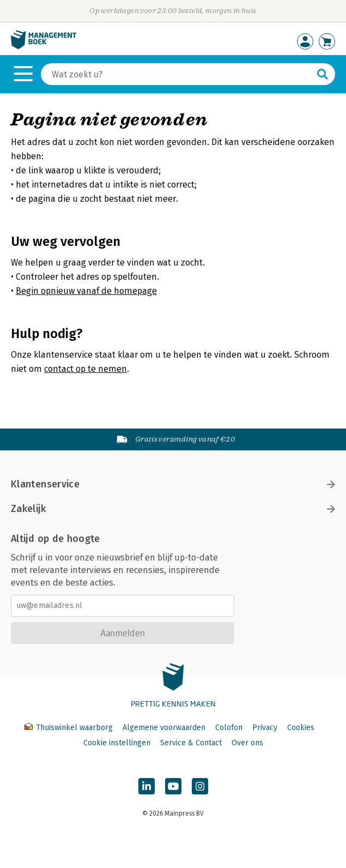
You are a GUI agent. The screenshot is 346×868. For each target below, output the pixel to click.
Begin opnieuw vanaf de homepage (86, 291)
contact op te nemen (86, 369)
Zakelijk (173, 509)
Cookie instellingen (117, 743)
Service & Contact (191, 743)
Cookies (301, 728)
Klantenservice (173, 484)
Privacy (265, 728)
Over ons (247, 743)
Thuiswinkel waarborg (70, 728)
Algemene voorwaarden (164, 728)
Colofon (229, 728)
